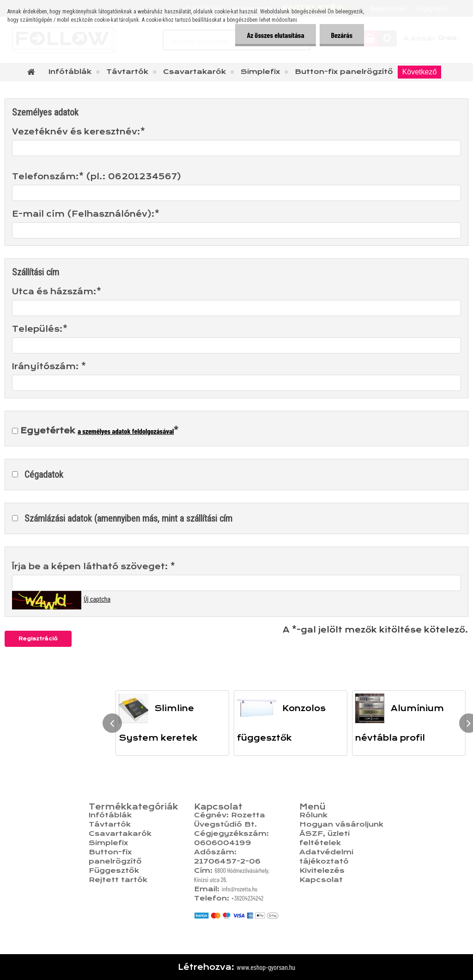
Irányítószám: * (49, 366)
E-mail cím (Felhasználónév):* (86, 214)
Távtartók (127, 72)
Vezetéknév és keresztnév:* (79, 132)
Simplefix (260, 72)
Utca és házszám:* (57, 292)
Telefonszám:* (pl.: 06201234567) (97, 177)
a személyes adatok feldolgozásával (126, 431)
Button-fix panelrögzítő (344, 72)
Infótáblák (70, 72)
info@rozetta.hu (240, 889)
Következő (420, 72)
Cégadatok (44, 475)
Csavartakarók (194, 72)
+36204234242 (248, 898)
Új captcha (97, 599)
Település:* (40, 329)
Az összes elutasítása (275, 35)
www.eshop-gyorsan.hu (266, 967)
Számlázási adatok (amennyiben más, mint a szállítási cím (128, 518)
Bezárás (342, 35)
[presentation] (112, 723)
